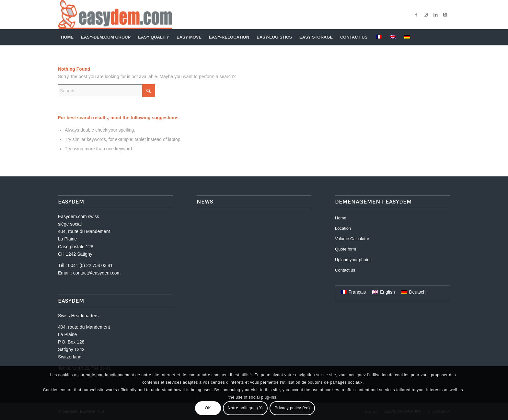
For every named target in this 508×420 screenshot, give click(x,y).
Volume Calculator (352, 239)
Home (341, 218)
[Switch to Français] (353, 292)
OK (208, 408)
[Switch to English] (384, 292)
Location (343, 228)
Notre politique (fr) (245, 408)
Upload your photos (353, 260)
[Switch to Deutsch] (414, 292)
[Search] (446, 37)
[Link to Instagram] (426, 15)
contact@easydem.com (97, 273)
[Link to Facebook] (416, 15)
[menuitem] (68, 37)
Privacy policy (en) (292, 408)
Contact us (345, 270)
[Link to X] (445, 15)
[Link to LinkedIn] (435, 15)
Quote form (346, 249)
